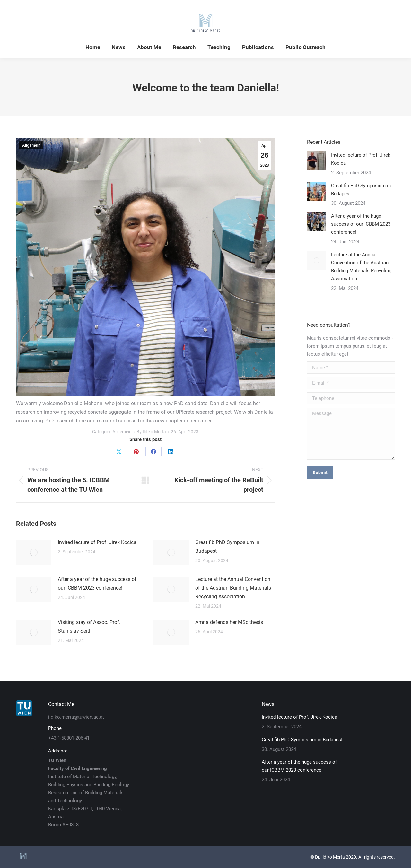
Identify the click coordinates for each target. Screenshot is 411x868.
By (151, 432)
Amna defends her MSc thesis (229, 622)
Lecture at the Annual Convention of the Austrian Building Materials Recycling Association (233, 588)
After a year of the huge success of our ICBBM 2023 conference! (97, 584)
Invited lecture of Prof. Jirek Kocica (97, 542)
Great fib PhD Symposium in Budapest (227, 547)
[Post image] (34, 552)
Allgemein (31, 145)
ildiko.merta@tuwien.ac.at (76, 717)
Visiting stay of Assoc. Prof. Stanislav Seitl (89, 627)
